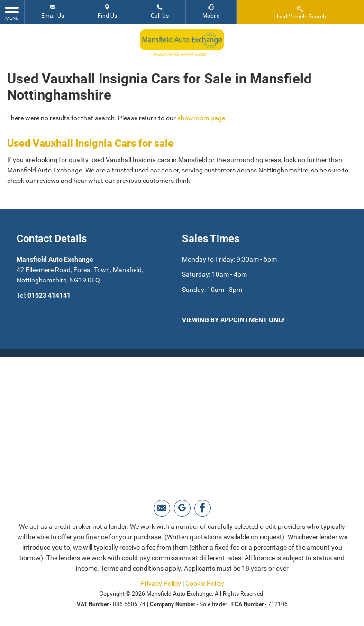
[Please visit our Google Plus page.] (182, 508)
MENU (12, 13)
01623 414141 (49, 295)
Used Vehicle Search (300, 12)
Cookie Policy (205, 583)
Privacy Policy (161, 583)
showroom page (201, 118)
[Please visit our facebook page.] (203, 508)
